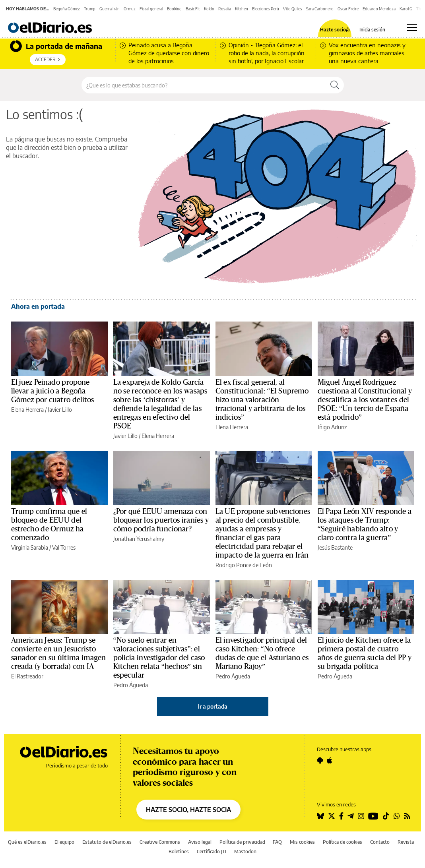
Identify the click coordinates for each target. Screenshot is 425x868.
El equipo (64, 842)
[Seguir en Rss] (407, 816)
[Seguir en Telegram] (351, 816)
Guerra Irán (110, 9)
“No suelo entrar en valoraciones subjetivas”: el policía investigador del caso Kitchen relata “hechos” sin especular (159, 658)
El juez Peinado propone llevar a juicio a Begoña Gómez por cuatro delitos (53, 391)
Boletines (179, 852)
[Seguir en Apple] (330, 760)
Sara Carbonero (320, 9)
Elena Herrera (27, 410)
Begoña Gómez (67, 9)
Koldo (209, 9)
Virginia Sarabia (30, 547)
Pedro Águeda (131, 685)
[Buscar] (335, 85)
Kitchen (242, 9)
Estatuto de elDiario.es (107, 842)
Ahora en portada (38, 306)
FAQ (277, 842)
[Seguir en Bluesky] (320, 816)
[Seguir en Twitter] (332, 816)
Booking (174, 9)
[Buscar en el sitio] (204, 85)
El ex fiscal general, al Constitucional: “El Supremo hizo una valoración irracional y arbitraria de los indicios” (262, 400)
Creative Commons (160, 842)
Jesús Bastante (335, 547)
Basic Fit (193, 9)
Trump (90, 9)
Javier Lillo (60, 410)
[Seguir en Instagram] (361, 816)
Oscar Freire (348, 9)
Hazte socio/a (335, 30)
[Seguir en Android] (320, 760)
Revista (406, 842)
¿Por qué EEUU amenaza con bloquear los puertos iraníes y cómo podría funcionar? (161, 520)
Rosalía (225, 9)
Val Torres (64, 547)
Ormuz (130, 9)
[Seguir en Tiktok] (386, 816)
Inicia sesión (372, 30)
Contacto (380, 842)
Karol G (406, 9)
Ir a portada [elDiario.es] (213, 706)
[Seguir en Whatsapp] (397, 816)
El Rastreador (27, 676)
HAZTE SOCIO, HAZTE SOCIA (188, 810)
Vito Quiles (293, 9)
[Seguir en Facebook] (341, 816)
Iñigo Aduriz (332, 427)
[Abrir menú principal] (412, 27)
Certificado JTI (212, 852)
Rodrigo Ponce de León (244, 565)
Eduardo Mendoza (379, 9)
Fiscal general (151, 9)
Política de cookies (343, 842)
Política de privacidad (242, 842)
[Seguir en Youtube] (373, 816)
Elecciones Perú (266, 9)
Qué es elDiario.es (27, 842)
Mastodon (245, 852)
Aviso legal (200, 842)
